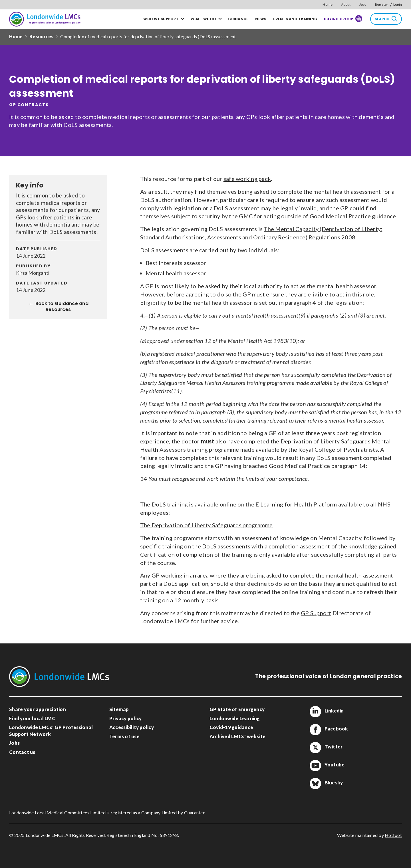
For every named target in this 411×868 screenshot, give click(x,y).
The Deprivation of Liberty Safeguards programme (206, 525)
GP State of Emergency (237, 709)
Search (386, 19)
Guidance (238, 19)
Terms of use (124, 736)
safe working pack (247, 179)
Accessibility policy (132, 727)
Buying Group (343, 19)
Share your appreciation (38, 709)
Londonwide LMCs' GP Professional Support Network (51, 731)
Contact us (22, 752)
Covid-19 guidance (231, 727)
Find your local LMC (32, 718)
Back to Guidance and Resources (62, 307)
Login (398, 4)
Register (382, 4)
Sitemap (119, 709)
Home (328, 4)
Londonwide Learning (235, 718)
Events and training (295, 19)
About (346, 4)
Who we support (161, 19)
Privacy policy (126, 718)
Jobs (363, 4)
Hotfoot (393, 835)
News (261, 19)
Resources (41, 36)
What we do (204, 19)
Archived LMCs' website (238, 736)
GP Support (316, 613)
